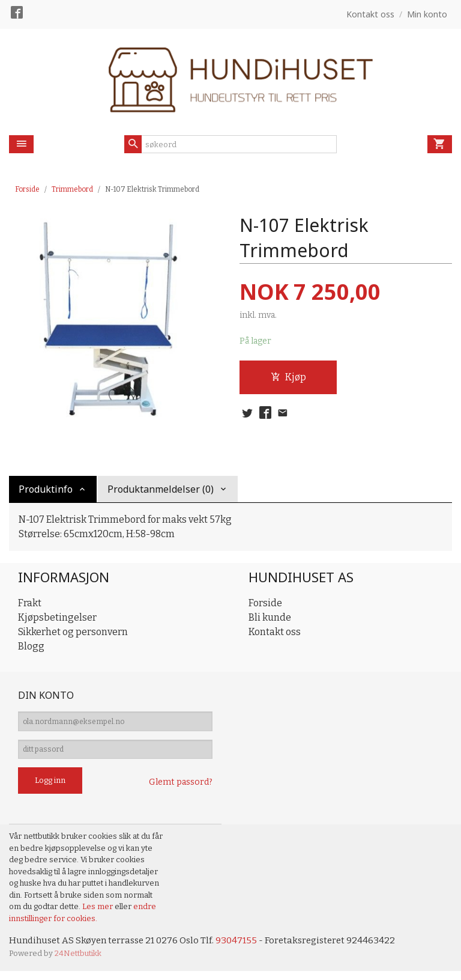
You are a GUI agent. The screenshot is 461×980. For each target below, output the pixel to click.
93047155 (244, 948)
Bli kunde (270, 617)
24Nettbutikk (78, 962)
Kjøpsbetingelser (57, 617)
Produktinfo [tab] (46, 489)
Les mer (98, 914)
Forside (27, 189)
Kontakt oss (275, 632)
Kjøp (288, 378)
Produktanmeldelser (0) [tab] (161, 489)
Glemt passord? (181, 790)
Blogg (31, 646)
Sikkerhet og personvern (73, 632)
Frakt (30, 603)
